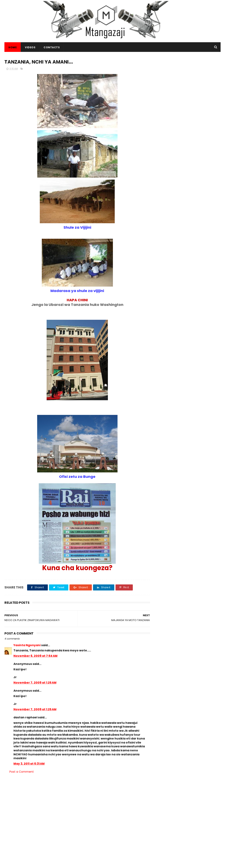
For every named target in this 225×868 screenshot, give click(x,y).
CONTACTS (52, 47)
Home (13, 47)
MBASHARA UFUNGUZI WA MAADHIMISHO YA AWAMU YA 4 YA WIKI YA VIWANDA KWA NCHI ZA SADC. (197, 605)
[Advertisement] (188, 83)
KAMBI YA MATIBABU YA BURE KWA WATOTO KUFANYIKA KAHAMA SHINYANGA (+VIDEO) (199, 642)
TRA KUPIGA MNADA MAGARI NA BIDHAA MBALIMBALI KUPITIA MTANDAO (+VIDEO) (197, 624)
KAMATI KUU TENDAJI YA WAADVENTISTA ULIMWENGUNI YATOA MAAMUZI (121, 826)
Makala (200, 689)
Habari (162, 689)
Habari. (162, 697)
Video (175, 689)
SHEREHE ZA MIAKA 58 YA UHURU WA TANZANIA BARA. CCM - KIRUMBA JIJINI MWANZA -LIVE (197, 662)
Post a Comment (22, 772)
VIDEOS (30, 47)
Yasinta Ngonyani (27, 645)
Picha (187, 689)
